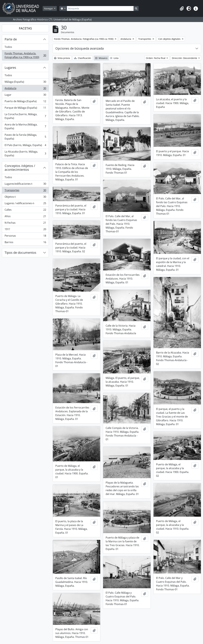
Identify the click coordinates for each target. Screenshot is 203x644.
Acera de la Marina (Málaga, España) (25, 126)
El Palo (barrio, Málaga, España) (25, 146)
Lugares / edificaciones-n (25, 204)
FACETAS (25, 28)
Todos (8, 47)
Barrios (25, 243)
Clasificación (83, 58)
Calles (25, 210)
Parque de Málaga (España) (25, 108)
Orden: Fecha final (156, 58)
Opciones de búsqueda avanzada (80, 48)
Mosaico (101, 58)
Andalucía (25, 89)
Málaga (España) (25, 82)
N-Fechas (25, 223)
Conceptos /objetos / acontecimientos (20, 168)
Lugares (10, 68)
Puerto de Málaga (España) (25, 102)
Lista (114, 58)
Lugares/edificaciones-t (25, 184)
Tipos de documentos (20, 253)
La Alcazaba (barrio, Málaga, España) (25, 153)
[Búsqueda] (100, 8)
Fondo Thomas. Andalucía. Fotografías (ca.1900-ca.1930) (25, 55)
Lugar (25, 95)
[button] (182, 9)
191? (25, 230)
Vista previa (62, 58)
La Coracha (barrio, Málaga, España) (25, 116)
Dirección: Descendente (185, 58)
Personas (25, 236)
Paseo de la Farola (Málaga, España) (25, 137)
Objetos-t (25, 197)
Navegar (49, 8)
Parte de (11, 39)
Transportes (25, 191)
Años (25, 217)
